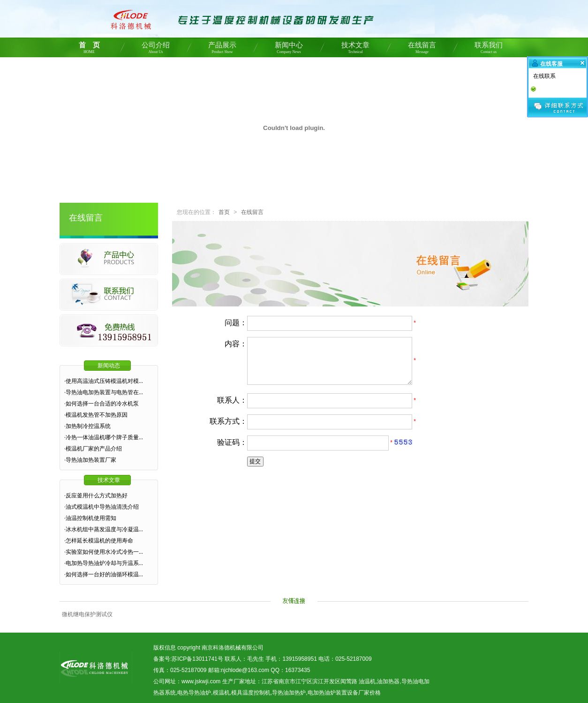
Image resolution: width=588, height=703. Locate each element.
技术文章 (355, 49)
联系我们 (489, 49)
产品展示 (222, 49)
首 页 (89, 49)
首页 (224, 212)
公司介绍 (156, 49)
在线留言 (422, 49)
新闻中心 (289, 49)
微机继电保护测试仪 (87, 614)
